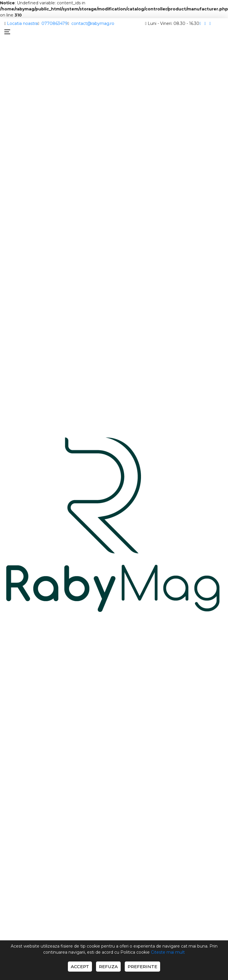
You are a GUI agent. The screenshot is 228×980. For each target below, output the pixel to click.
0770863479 (55, 23)
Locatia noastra (22, 23)
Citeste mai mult (168, 952)
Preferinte (142, 967)
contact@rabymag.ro (93, 23)
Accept (80, 967)
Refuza (108, 967)
